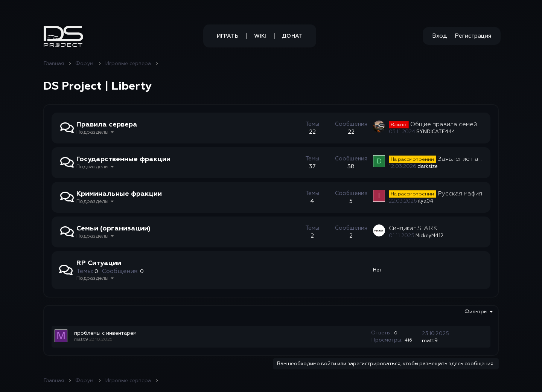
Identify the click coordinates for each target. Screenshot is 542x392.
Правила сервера (107, 124)
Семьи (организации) (113, 228)
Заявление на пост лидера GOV (460, 159)
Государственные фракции (123, 159)
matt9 (81, 339)
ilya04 (426, 201)
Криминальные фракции (119, 194)
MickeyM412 (429, 236)
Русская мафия (435, 194)
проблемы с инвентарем (105, 333)
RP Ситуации (99, 263)
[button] (63, 36)
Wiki (260, 36)
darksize (428, 166)
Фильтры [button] (476, 312)
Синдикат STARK (413, 228)
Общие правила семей (433, 124)
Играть (228, 36)
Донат (292, 36)
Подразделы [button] (92, 132)
